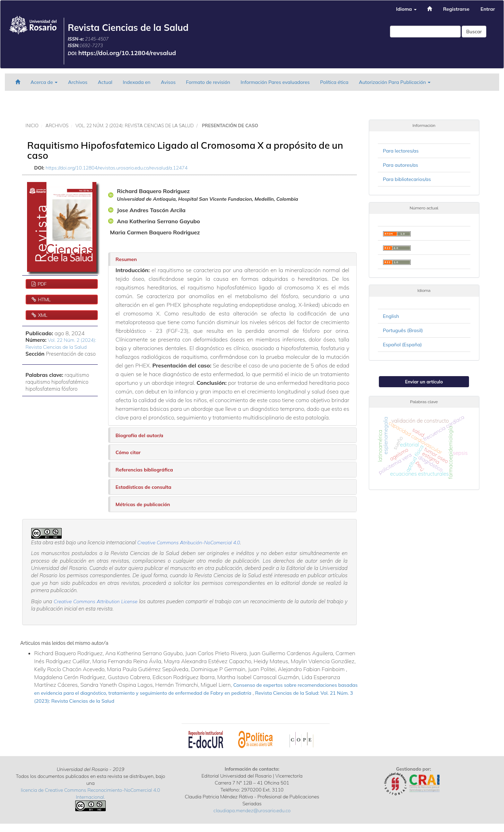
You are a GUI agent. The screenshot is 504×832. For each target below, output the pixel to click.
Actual (105, 82)
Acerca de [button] (44, 82)
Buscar (474, 32)
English (391, 316)
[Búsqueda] (425, 32)
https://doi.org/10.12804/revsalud (127, 53)
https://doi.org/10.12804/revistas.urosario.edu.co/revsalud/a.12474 (117, 168)
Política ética (334, 82)
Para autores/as (401, 165)
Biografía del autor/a (139, 435)
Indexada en (137, 82)
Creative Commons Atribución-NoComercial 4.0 (189, 543)
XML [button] (42, 315)
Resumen (126, 259)
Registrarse (456, 9)
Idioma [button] (406, 9)
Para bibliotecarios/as (407, 179)
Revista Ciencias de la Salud (128, 28)
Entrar (488, 9)
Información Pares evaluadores (275, 82)
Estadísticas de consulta (143, 487)
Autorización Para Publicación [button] (395, 82)
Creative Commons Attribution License (96, 601)
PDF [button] (41, 284)
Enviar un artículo (424, 382)
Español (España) (402, 345)
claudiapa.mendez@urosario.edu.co (252, 811)
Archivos (78, 82)
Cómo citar (128, 452)
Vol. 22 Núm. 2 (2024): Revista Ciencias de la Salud (135, 125)
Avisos (168, 82)
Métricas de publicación (143, 504)
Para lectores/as (401, 151)
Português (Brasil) (403, 330)
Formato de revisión (208, 82)
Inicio (32, 125)
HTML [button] (44, 300)
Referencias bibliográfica (144, 470)
